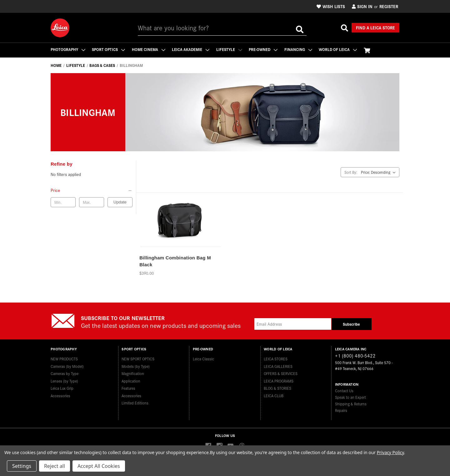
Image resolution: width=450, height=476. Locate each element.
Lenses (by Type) (64, 381)
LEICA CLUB (274, 395)
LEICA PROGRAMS (279, 381)
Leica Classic (203, 359)
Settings (22, 466)
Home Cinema (149, 49)
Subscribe (351, 324)
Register (389, 6)
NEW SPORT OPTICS (138, 359)
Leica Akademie (191, 49)
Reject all (55, 466)
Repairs (341, 410)
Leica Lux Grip (62, 388)
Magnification (133, 373)
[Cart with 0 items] (368, 50)
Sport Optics (109, 49)
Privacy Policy (390, 452)
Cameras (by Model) (67, 366)
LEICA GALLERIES (278, 366)
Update (120, 202)
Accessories (60, 395)
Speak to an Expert (350, 397)
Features (128, 388)
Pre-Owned (264, 49)
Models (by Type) (136, 366)
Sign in (362, 6)
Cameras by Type (65, 373)
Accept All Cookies (99, 466)
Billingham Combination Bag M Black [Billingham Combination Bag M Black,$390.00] (175, 261)
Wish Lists (331, 6)
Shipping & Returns (351, 404)
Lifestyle (230, 49)
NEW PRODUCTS (64, 359)
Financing (299, 49)
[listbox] (380, 172)
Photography (68, 49)
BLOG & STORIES (277, 388)
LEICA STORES (276, 359)
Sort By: (351, 172)
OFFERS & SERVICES (281, 373)
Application (131, 381)
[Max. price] (92, 202)
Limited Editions (135, 403)
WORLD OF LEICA (339, 49)
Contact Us (344, 391)
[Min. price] (63, 202)
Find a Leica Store (375, 28)
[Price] (92, 190)
